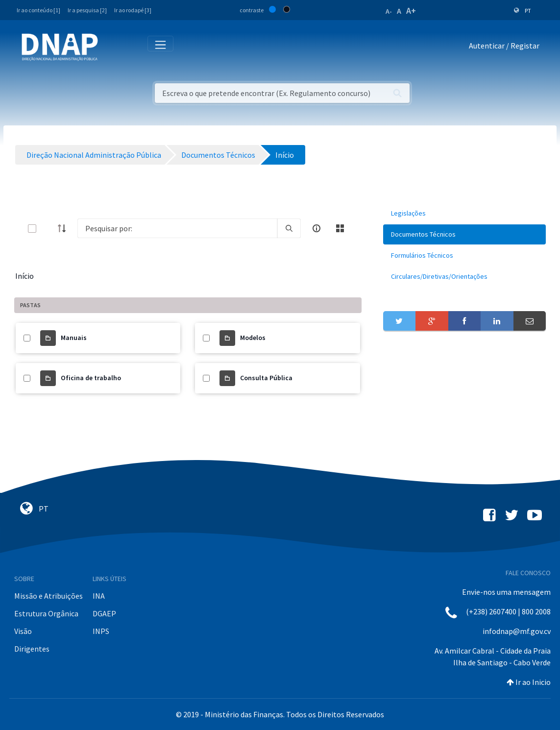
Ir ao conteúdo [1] (38, 10)
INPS (101, 631)
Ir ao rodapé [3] (133, 10)
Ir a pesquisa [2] (87, 10)
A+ (411, 11)
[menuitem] (464, 213)
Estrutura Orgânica (46, 613)
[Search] (177, 228)
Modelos (253, 338)
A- (389, 11)
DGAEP (104, 613)
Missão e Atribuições (49, 596)
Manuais (74, 338)
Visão (23, 631)
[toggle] (48, 229)
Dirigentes (32, 649)
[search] (289, 228)
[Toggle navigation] (112, 48)
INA (99, 596)
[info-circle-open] (317, 228)
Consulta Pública (266, 378)
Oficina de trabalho (91, 378)
